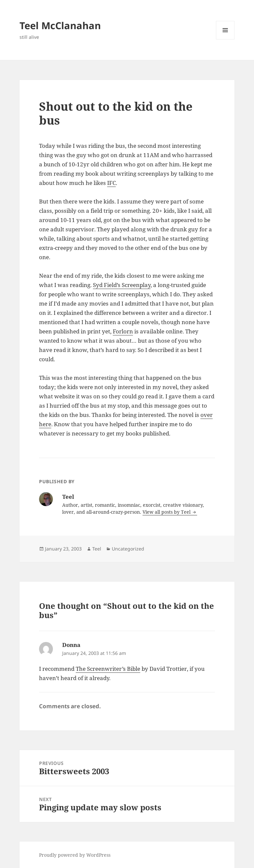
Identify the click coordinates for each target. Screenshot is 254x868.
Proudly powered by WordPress (75, 855)
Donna (71, 645)
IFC (111, 183)
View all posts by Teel (167, 512)
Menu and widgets (225, 39)
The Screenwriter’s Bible (108, 669)
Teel (97, 549)
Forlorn (123, 331)
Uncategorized (128, 549)
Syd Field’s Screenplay (122, 285)
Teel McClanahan (60, 25)
